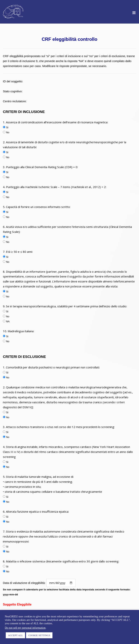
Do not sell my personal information (25, 628)
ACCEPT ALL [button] (15, 635)
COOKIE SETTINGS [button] (39, 635)
